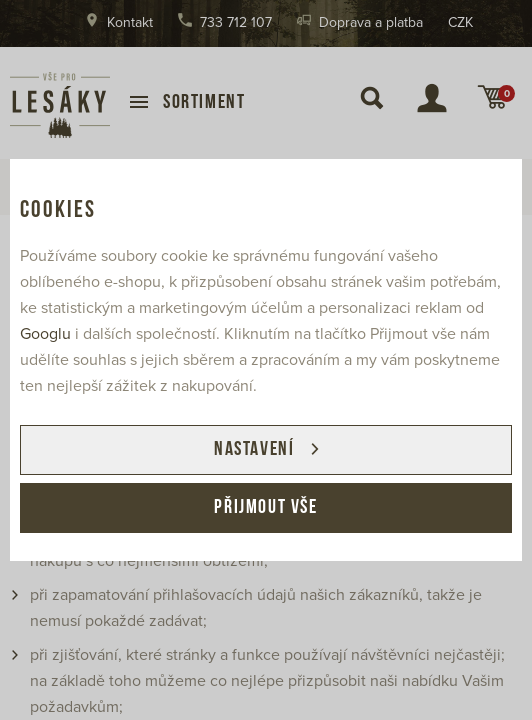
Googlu (45, 334)
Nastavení (254, 450)
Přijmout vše (265, 508)
